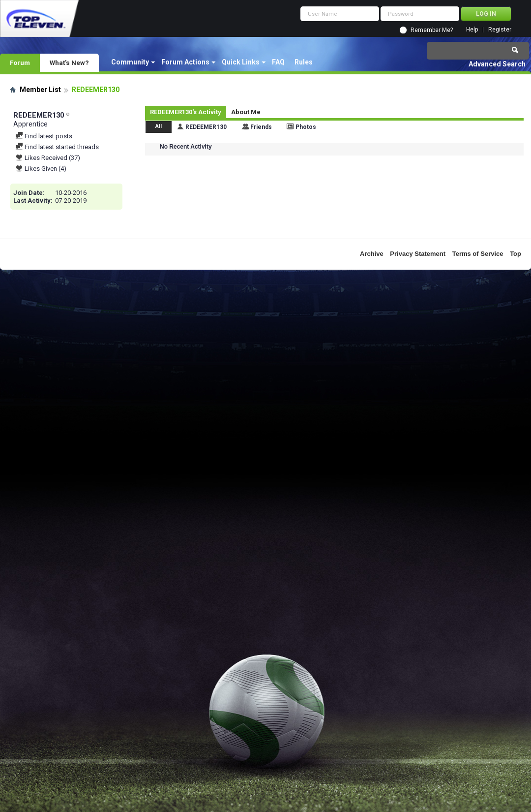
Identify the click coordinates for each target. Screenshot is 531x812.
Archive (372, 254)
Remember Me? (432, 30)
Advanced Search (497, 64)
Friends (261, 127)
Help (472, 30)
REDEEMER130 (206, 127)
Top (516, 254)
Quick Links (241, 62)
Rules (304, 62)
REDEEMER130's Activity (186, 112)
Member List (40, 90)
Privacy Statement (418, 254)
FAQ (278, 62)
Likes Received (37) (48, 158)
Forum (20, 62)
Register (500, 30)
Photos (306, 127)
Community (130, 62)
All (159, 126)
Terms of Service (478, 254)
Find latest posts (44, 136)
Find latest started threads (57, 147)
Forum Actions (185, 62)
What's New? (69, 62)
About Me (246, 112)
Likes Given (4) (41, 169)
